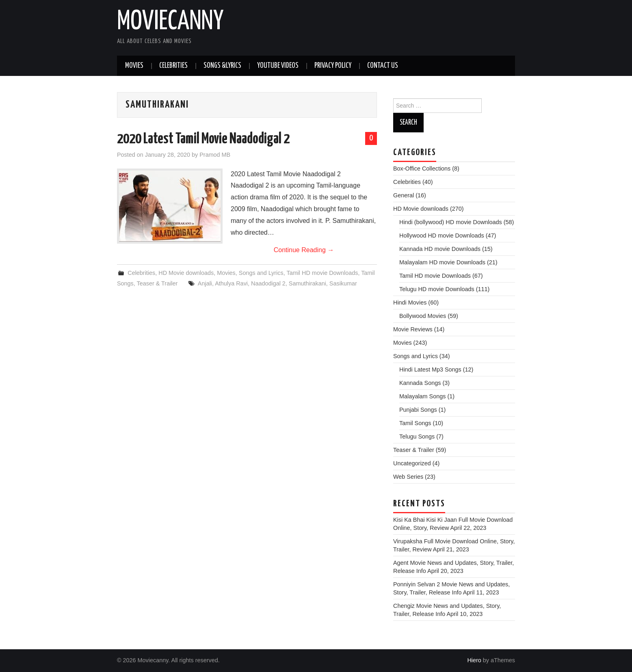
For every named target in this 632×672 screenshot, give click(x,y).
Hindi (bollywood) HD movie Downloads (451, 222)
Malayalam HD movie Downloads (442, 262)
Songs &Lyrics (222, 66)
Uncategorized (412, 463)
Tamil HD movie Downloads (322, 273)
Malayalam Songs (422, 396)
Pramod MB (215, 155)
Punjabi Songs (418, 410)
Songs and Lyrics (261, 273)
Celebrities (173, 66)
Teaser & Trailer (157, 283)
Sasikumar (343, 283)
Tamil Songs (415, 423)
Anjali (205, 283)
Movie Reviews (413, 329)
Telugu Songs (417, 436)
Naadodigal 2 (268, 283)
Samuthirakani (307, 283)
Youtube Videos (278, 66)
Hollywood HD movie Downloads (442, 236)
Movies (134, 66)
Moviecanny (170, 22)
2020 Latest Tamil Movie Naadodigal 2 (203, 139)
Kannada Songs (420, 383)
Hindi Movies (410, 303)
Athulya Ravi (231, 283)
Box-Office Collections (422, 169)
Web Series (408, 477)
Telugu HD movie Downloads (437, 289)
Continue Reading (304, 250)
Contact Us (383, 66)
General (404, 195)
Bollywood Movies (423, 316)
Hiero (474, 660)
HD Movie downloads (186, 273)
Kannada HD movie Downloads (440, 249)
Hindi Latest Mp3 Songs (430, 369)
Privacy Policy (333, 66)
